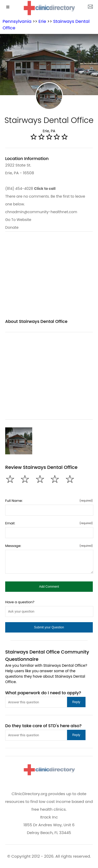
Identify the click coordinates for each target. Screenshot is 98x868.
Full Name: (49, 501)
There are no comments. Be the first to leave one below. (45, 200)
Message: (49, 546)
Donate (12, 227)
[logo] (49, 8)
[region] (49, 278)
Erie (42, 21)
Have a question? (20, 602)
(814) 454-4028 (30, 189)
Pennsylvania (17, 21)
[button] (49, 587)
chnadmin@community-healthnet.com (41, 212)
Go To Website (18, 220)
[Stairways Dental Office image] (19, 441)
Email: (49, 523)
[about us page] (90, 8)
